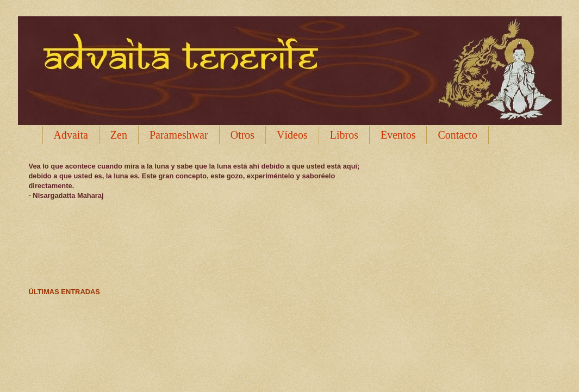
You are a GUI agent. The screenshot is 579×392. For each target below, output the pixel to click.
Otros (242, 135)
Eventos (398, 135)
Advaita (71, 135)
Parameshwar (179, 135)
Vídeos (292, 135)
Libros (344, 135)
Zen (119, 135)
